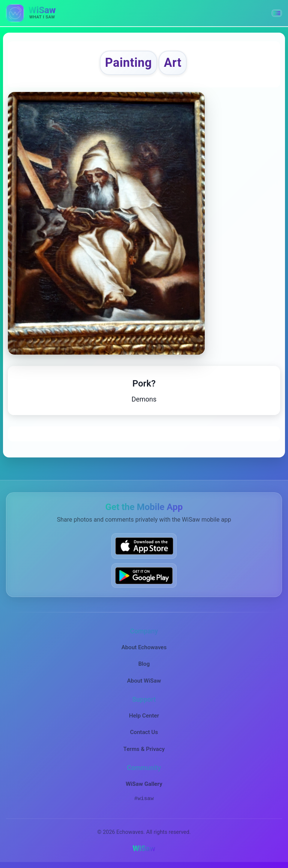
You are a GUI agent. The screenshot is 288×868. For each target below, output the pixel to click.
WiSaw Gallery (144, 784)
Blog (144, 664)
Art (173, 63)
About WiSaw (144, 681)
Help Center (144, 716)
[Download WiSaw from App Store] (144, 546)
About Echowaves (144, 647)
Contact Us (144, 732)
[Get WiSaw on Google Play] (144, 575)
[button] (277, 13)
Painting (128, 63)
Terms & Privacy (144, 749)
